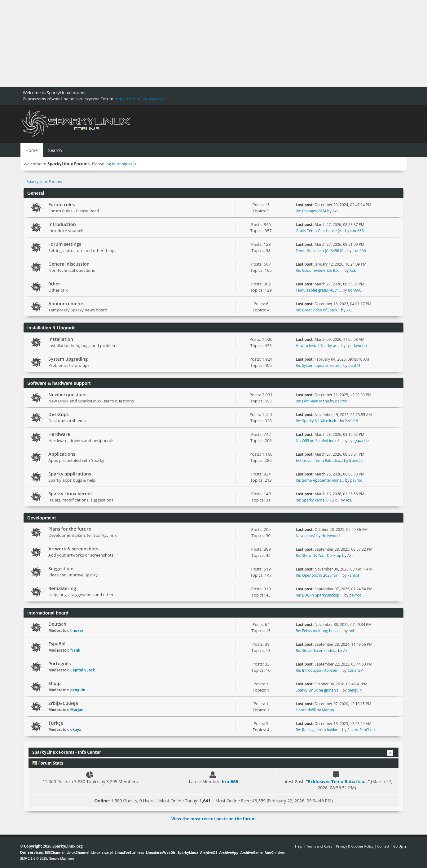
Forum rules (62, 204)
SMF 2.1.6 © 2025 (33, 858)
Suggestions (61, 568)
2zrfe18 (351, 421)
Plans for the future (70, 529)
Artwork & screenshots (73, 549)
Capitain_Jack (83, 670)
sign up (129, 164)
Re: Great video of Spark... (318, 310)
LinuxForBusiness (129, 852)
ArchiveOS (209, 852)
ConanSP (355, 670)
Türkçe (56, 723)
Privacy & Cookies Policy (354, 846)
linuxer (77, 630)
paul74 (354, 365)
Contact (383, 846)
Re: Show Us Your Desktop (318, 556)
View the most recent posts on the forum (214, 819)
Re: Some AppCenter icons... (320, 480)
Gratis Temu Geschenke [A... (320, 231)
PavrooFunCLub (361, 730)
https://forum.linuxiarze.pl (139, 99)
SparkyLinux (188, 852)
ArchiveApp (229, 852)
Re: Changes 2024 (311, 211)
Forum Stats (48, 763)
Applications (62, 454)
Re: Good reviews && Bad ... (319, 270)
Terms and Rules (319, 846)
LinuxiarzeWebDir (161, 852)
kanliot (354, 575)
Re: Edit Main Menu (312, 401)
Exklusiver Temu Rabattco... (319, 460)
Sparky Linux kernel (70, 493)
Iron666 (357, 231)
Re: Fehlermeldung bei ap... (319, 631)
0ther (54, 284)
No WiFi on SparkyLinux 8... (319, 441)
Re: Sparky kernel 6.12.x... (318, 500)
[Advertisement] (186, 43)
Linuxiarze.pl (102, 852)
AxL (336, 211)
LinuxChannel (78, 852)
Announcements (66, 303)
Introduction (62, 224)
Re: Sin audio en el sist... (316, 651)
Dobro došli (306, 710)
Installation (61, 339)
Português (59, 663)
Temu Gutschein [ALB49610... (321, 251)
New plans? (305, 536)
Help (299, 846)
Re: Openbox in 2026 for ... (319, 575)
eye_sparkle (359, 441)
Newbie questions (68, 394)
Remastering (62, 588)
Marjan (77, 710)
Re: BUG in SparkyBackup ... (319, 595)
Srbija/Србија (63, 703)
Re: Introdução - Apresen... (319, 670)
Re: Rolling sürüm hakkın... (318, 730)
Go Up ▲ (400, 846)
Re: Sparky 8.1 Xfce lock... (317, 421)
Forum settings (65, 244)
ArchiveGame (251, 852)
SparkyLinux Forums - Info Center (67, 752)
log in (111, 164)
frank (75, 650)
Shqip (55, 683)
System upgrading (68, 359)
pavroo (341, 401)
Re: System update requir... (319, 365)
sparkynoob (357, 346)
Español (57, 644)
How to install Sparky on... (318, 346)
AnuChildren (275, 852)
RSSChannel (55, 852)
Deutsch (57, 624)
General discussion (69, 264)
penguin (78, 690)
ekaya (76, 729)
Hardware (59, 434)
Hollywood (330, 536)
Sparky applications (70, 474)
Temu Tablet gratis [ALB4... (319, 290)
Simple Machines (62, 858)
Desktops (59, 414)
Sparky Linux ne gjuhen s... (319, 690)
